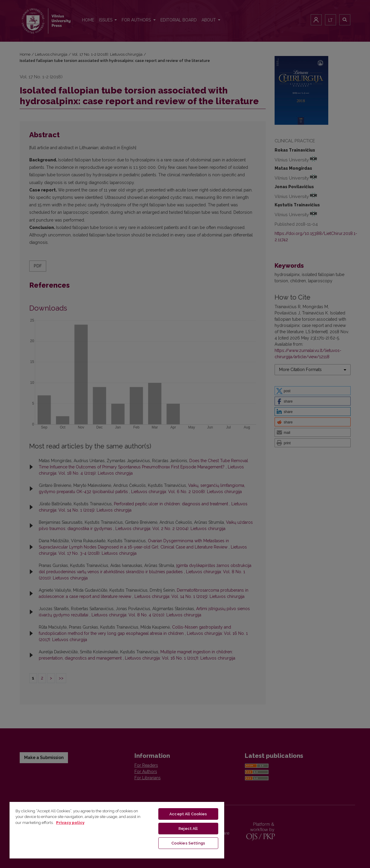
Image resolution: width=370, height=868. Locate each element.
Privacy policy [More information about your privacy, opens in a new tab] (70, 823)
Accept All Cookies (188, 814)
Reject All (188, 829)
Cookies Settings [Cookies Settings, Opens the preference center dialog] (188, 843)
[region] (117, 830)
